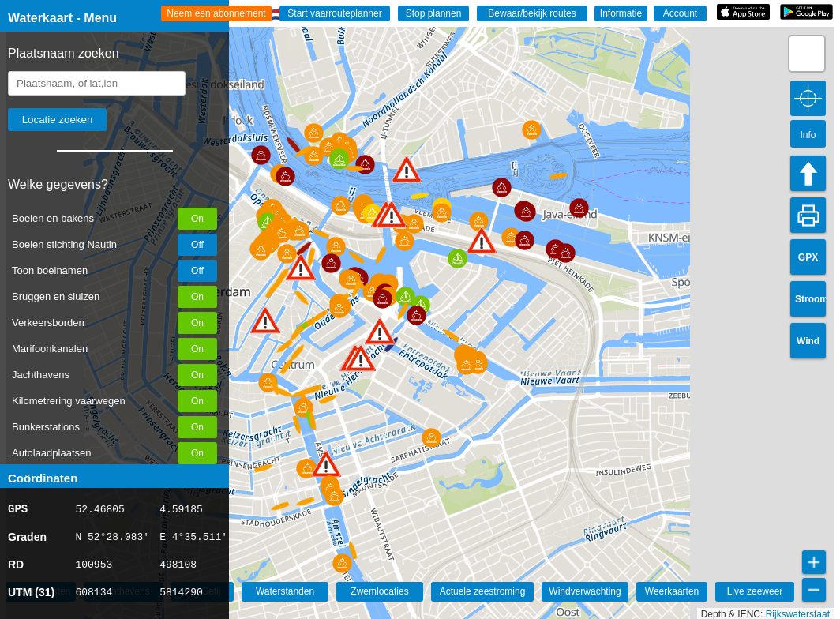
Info (808, 135)
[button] (265, 320)
